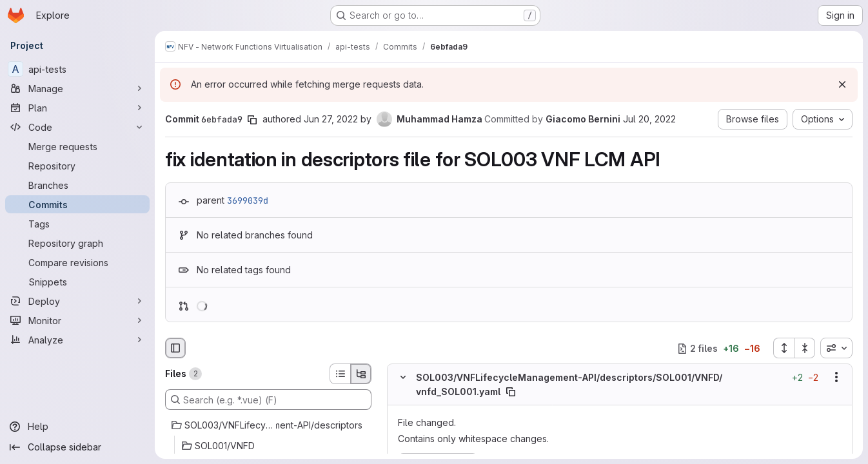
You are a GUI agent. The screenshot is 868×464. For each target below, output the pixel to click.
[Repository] (77, 166)
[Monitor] (77, 320)
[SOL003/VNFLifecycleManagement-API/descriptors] (268, 425)
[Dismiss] (842, 84)
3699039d (248, 200)
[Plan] (77, 108)
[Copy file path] (511, 392)
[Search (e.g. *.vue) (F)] (268, 400)
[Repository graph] (77, 243)
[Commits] (77, 204)
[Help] (77, 427)
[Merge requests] (77, 146)
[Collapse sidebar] (77, 447)
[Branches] (77, 185)
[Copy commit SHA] (252, 120)
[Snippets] (77, 282)
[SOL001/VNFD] (268, 446)
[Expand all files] (784, 348)
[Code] (77, 127)
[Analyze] (77, 340)
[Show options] (836, 378)
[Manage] (77, 88)
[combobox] (836, 348)
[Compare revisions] (77, 262)
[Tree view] (361, 374)
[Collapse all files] (805, 348)
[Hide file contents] (403, 378)
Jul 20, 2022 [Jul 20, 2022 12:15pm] (649, 119)
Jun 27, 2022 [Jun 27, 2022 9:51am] (331, 119)
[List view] (340, 374)
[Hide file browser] (175, 348)
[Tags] (77, 224)
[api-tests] (77, 69)
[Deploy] (77, 301)
